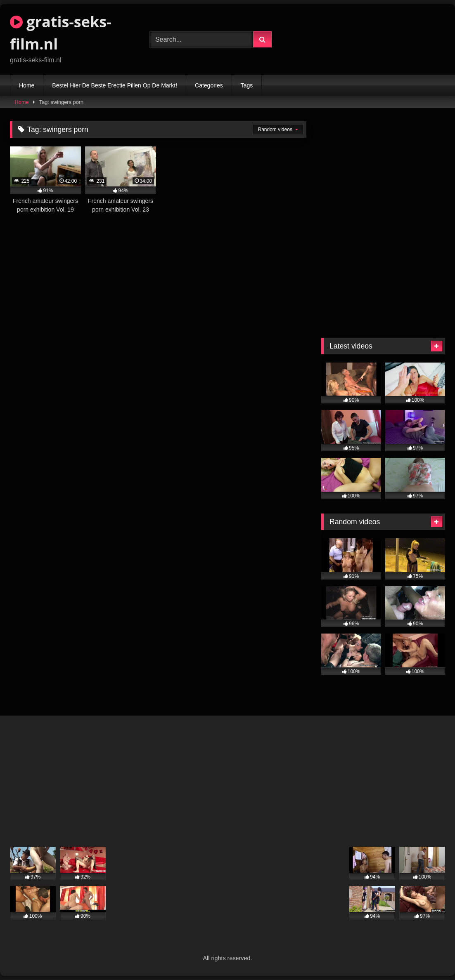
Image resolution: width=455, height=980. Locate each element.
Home (27, 85)
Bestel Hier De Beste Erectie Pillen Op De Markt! (115, 85)
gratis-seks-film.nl (61, 33)
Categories (209, 85)
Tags (247, 85)
